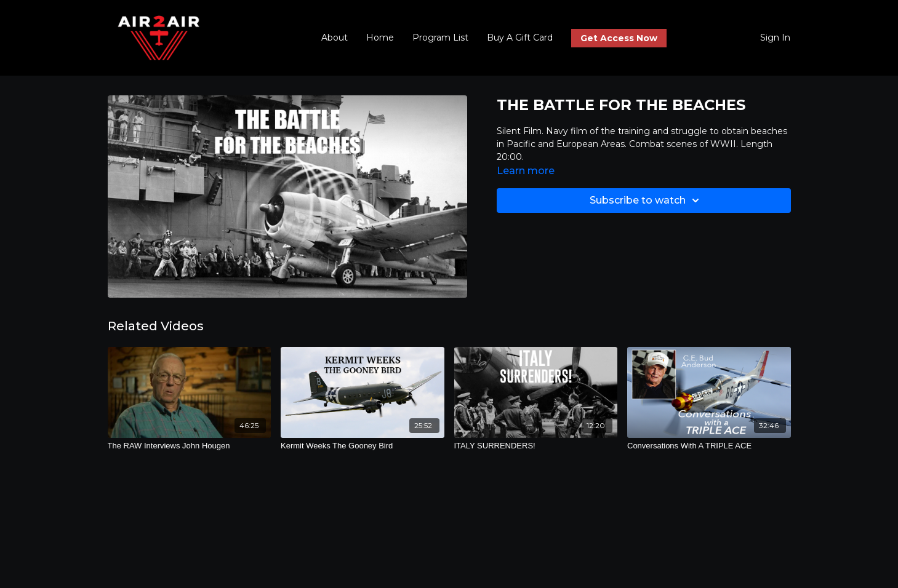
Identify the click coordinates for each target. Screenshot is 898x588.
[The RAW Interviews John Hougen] (190, 446)
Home (380, 38)
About (335, 38)
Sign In (775, 38)
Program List (440, 38)
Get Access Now (619, 38)
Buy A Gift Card (520, 38)
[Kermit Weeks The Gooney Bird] (363, 446)
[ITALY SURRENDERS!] (536, 446)
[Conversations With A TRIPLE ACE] (709, 446)
